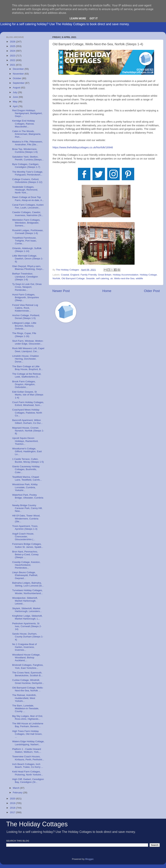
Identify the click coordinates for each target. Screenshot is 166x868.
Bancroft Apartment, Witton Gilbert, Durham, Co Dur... (27, 422)
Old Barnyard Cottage (73, 278)
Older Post (152, 291)
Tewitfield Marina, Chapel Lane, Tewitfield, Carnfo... (27, 478)
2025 (13, 46)
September (19, 83)
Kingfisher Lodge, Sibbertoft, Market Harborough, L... (27, 617)
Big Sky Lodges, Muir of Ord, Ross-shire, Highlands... (28, 717)
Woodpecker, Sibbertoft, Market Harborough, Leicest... (25, 601)
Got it (94, 18)
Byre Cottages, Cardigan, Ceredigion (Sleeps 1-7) (26, 166)
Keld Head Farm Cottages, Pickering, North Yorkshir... (28, 773)
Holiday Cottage (148, 275)
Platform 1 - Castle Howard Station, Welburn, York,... (27, 750)
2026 (13, 42)
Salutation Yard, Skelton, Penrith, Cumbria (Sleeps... (28, 158)
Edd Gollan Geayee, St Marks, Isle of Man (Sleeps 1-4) (28, 395)
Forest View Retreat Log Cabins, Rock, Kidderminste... (25, 308)
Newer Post (61, 291)
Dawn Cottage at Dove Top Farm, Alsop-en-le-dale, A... (28, 199)
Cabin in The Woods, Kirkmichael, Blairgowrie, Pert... (27, 134)
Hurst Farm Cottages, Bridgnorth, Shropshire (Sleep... (26, 297)
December (19, 69)
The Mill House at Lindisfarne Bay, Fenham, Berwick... (28, 725)
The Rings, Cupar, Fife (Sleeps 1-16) (24, 335)
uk (111, 278)
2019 (13, 803)
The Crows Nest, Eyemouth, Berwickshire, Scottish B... (27, 674)
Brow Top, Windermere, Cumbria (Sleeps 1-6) (25, 151)
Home (107, 291)
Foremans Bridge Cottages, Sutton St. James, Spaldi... (28, 545)
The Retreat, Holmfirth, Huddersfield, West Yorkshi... (24, 698)
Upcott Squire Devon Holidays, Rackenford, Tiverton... (25, 441)
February (18, 793)
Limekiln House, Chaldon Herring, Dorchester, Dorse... (26, 359)
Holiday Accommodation (126, 275)
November (19, 74)
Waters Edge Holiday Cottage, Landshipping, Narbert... (28, 743)
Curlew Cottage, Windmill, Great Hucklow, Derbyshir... (28, 681)
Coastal (65, 275)
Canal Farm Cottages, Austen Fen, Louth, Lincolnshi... (28, 206)
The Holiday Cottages (37, 824)
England (75, 275)
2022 (13, 60)
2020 (13, 799)
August (17, 88)
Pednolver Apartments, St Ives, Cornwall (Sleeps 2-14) (27, 626)
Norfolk (56, 278)
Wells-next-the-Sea (124, 278)
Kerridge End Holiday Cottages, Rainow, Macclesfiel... (24, 124)
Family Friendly (89, 275)
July (15, 92)
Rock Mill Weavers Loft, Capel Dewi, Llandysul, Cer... (28, 350)
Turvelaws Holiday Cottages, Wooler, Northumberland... (28, 592)
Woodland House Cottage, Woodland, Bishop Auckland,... (26, 658)
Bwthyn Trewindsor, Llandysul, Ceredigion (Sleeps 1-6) (25, 276)
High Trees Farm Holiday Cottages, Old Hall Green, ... (27, 734)
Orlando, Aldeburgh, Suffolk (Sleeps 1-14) (27, 250)
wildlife (139, 278)
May (15, 102)
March (16, 788)
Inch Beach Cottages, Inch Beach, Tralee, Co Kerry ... (28, 766)
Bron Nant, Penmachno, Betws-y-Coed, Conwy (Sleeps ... (25, 554)
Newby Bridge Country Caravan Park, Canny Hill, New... (27, 508)
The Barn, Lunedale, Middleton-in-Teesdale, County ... (26, 708)
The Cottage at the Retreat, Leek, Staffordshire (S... (27, 375)
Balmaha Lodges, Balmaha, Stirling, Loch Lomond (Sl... (28, 584)
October (17, 78)
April (16, 106)
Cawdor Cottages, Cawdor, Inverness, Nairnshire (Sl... (28, 214)
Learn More (78, 18)
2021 (13, 65)
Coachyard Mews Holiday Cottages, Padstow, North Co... (27, 413)
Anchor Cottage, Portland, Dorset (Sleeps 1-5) (26, 317)
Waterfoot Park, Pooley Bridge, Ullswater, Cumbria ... (28, 498)
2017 (13, 812)
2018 (13, 808)
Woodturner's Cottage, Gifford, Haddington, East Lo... (27, 451)
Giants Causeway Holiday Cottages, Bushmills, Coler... (26, 469)
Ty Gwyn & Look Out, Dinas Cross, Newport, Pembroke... (27, 287)
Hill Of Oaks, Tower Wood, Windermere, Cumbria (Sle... (26, 518)
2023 (13, 56)
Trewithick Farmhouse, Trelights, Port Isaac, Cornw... (25, 241)
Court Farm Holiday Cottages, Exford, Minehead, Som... (28, 404)
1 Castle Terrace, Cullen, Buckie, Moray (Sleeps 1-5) (28, 460)
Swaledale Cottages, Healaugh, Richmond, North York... (25, 190)
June (16, 97)
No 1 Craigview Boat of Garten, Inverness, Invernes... (25, 647)
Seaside (90, 278)
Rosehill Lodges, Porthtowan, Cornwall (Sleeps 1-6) (28, 232)
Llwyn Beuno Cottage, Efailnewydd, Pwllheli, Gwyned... (25, 575)
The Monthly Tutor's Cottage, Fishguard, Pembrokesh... (28, 173)
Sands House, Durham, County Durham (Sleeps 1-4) (28, 637)
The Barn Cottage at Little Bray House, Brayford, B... (28, 368)
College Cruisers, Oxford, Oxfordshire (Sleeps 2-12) (27, 181)
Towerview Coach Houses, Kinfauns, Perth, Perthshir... (28, 758)
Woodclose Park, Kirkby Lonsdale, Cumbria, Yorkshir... (25, 487)
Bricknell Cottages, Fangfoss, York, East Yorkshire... (28, 666)
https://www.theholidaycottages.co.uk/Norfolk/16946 (83, 147)
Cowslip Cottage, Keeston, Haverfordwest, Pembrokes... (26, 565)
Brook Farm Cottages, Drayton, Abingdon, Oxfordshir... (24, 384)
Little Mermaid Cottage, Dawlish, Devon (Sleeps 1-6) (28, 259)
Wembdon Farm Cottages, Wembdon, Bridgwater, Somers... (26, 223)
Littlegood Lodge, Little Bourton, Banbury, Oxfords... (24, 326)
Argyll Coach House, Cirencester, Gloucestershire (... (24, 537)
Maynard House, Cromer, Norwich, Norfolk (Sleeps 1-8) (28, 431)
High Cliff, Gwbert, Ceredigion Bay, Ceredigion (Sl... (28, 781)
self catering (103, 278)
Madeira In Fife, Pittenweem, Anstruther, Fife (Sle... (28, 143)
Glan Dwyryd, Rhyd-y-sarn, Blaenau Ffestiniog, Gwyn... (28, 268)
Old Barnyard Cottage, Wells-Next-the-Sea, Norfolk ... (28, 689)
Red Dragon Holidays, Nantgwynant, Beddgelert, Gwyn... (27, 113)
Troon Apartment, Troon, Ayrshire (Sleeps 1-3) (25, 527)
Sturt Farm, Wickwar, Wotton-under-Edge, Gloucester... (28, 342)
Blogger (89, 859)
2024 (13, 51)
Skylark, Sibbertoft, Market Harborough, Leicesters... (27, 610)
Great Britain (105, 275)
